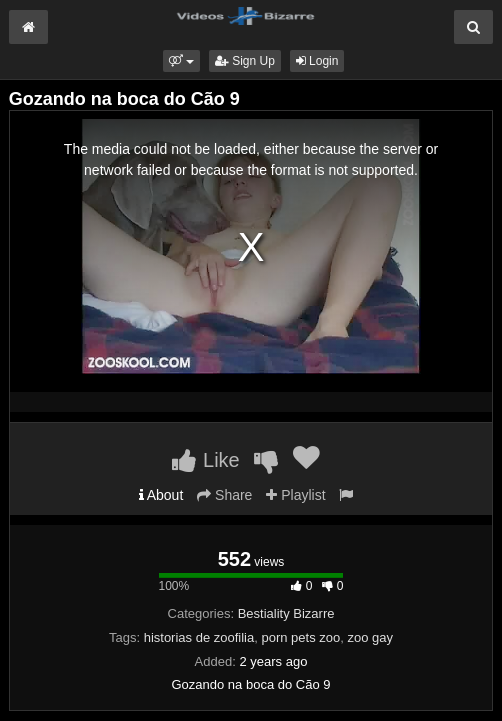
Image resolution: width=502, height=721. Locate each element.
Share (224, 495)
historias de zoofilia (199, 637)
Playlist (295, 495)
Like (205, 460)
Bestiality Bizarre (286, 613)
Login (317, 61)
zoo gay (370, 637)
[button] (181, 61)
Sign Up (245, 61)
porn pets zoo (300, 637)
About (161, 495)
